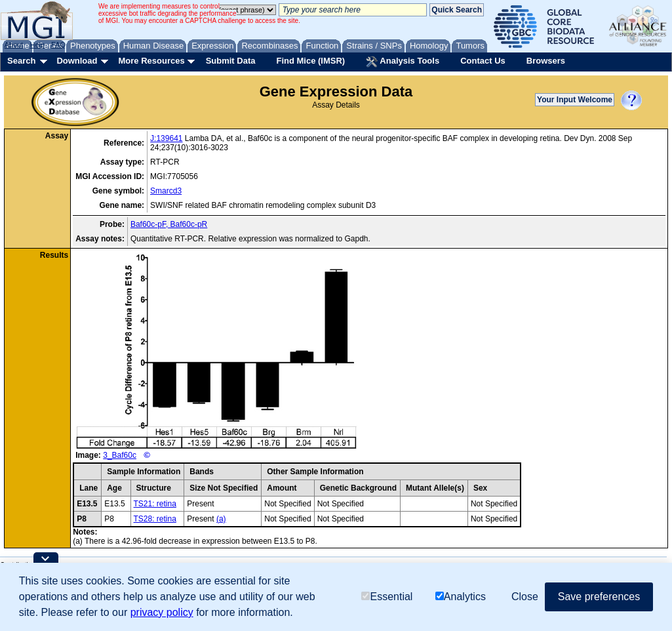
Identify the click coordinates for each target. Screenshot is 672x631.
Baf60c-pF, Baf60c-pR (169, 224)
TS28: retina (155, 519)
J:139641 (166, 138)
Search (21, 61)
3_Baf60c (120, 455)
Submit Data (231, 61)
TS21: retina (155, 504)
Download (77, 61)
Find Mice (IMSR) (310, 61)
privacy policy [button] (162, 612)
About (14, 45)
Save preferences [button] (599, 597)
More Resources (151, 61)
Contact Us (483, 61)
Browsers (546, 61)
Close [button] (525, 597)
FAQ (58, 45)
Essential (387, 597)
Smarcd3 (166, 191)
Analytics (461, 597)
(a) (221, 519)
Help (37, 45)
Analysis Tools (403, 62)
